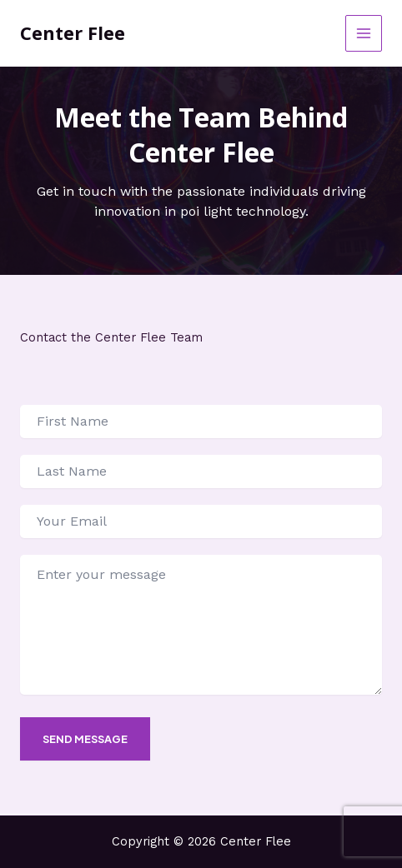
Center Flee (73, 33)
